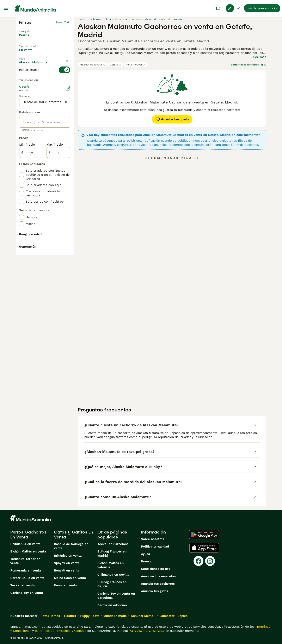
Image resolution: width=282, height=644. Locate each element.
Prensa (146, 561)
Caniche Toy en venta (27, 593)
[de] (31, 247)
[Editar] (68, 183)
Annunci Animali (143, 616)
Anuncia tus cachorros (158, 584)
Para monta (31, 63)
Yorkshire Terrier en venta (25, 561)
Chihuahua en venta (25, 544)
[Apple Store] (204, 548)
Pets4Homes (50, 616)
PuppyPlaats (90, 616)
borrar (66, 73)
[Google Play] (204, 535)
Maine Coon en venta (70, 578)
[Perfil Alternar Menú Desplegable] (233, 8)
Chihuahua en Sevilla (113, 575)
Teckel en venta (23, 585)
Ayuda (146, 554)
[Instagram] (210, 561)
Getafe (116, 65)
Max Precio (55, 240)
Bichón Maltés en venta (28, 551)
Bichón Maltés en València (111, 565)
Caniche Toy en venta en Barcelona (116, 596)
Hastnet (70, 616)
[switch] (45, 81)
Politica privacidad (155, 547)
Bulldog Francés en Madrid (112, 554)
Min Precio (27, 240)
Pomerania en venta (26, 570)
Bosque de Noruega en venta (71, 546)
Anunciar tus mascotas (158, 576)
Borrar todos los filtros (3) (249, 65)
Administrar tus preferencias (147, 631)
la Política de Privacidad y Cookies (60, 631)
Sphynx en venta (67, 563)
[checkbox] (22, 101)
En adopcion (54, 53)
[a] (58, 247)
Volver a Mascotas (31, 29)
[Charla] (218, 8)
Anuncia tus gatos (155, 591)
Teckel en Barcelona (113, 544)
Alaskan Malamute (92, 65)
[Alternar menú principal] (6, 8)
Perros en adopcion (112, 605)
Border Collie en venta (27, 578)
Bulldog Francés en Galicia (112, 584)
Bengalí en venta (67, 570)
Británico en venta (68, 556)
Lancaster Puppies (173, 616)
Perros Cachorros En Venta (28, 535)
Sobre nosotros (153, 539)
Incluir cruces (136, 65)
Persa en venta (65, 585)
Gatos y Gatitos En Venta (73, 535)
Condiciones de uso (156, 569)
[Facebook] (198, 561)
